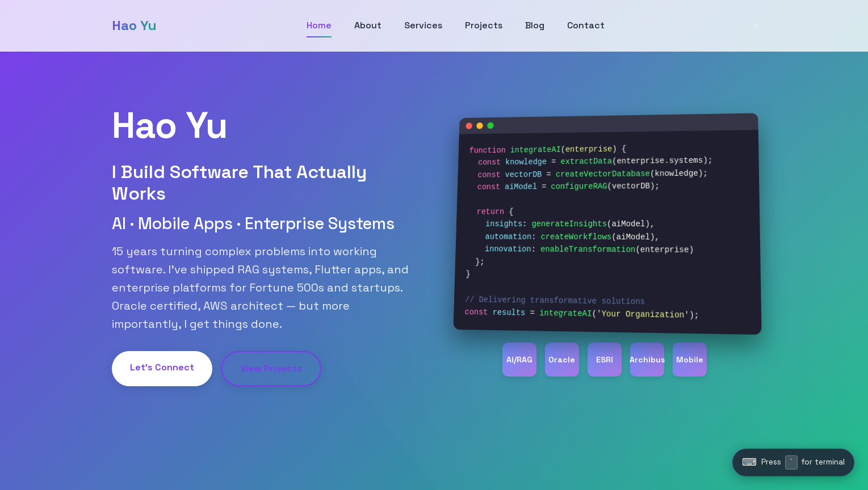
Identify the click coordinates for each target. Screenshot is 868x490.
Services (423, 25)
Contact (586, 25)
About (368, 25)
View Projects (271, 368)
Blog (535, 25)
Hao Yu (134, 25)
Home (319, 25)
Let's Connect (162, 367)
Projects (484, 25)
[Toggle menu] (756, 26)
